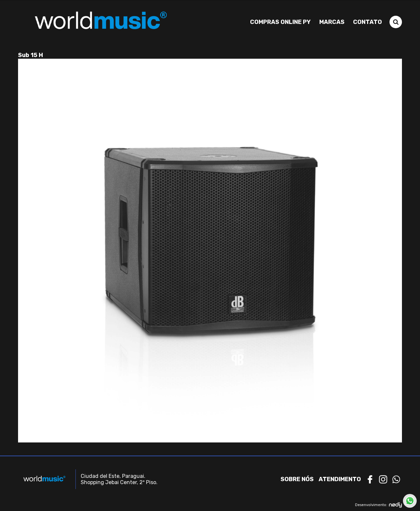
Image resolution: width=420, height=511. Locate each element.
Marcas (332, 22)
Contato (367, 22)
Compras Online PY (280, 22)
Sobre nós (297, 479)
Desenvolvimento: (378, 505)
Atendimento (340, 479)
